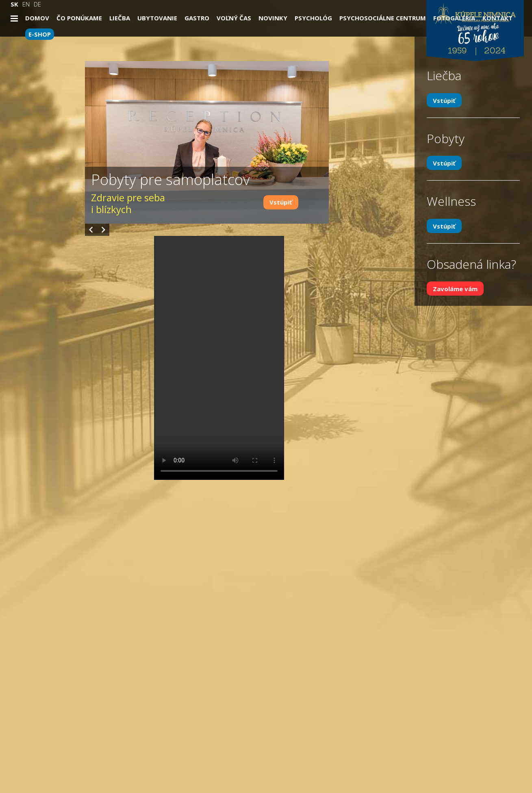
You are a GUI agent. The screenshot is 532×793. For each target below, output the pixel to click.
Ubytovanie (157, 18)
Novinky (273, 18)
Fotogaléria (454, 18)
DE (37, 4)
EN (26, 4)
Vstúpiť (281, 202)
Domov (37, 18)
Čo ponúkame (79, 18)
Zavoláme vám (455, 289)
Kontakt (497, 18)
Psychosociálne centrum (383, 18)
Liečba (120, 18)
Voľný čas (234, 18)
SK (14, 4)
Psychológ (313, 18)
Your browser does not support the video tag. (219, 358)
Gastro (197, 18)
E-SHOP (40, 34)
